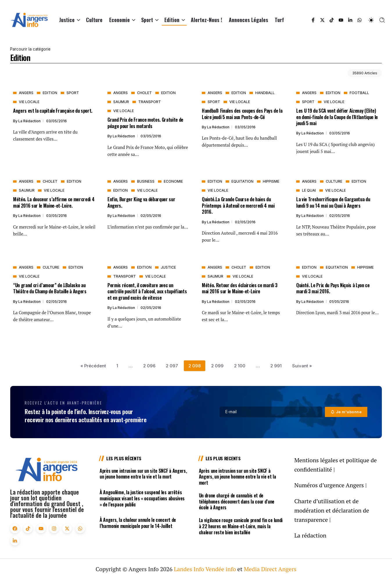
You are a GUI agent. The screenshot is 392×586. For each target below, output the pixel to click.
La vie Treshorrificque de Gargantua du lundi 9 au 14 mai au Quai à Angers (333, 202)
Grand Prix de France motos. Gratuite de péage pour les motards (145, 123)
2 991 (276, 366)
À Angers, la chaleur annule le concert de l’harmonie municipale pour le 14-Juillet (138, 523)
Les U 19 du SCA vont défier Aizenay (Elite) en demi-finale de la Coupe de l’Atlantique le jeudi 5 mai (337, 117)
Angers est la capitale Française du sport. (53, 110)
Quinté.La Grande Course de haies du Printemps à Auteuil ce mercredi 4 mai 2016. (238, 205)
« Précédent (93, 366)
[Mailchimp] (346, 412)
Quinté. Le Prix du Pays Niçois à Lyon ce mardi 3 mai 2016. (333, 288)
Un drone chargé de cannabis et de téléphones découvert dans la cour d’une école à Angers (237, 501)
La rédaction (30, 121)
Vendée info (221, 569)
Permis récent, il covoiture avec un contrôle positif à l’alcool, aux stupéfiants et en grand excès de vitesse (147, 291)
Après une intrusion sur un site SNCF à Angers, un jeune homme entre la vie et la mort (143, 474)
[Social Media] (313, 20)
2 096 (149, 366)
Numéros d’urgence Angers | (330, 485)
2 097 (172, 366)
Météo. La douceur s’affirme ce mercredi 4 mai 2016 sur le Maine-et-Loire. (54, 202)
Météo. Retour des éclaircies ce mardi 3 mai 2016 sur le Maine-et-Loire (240, 288)
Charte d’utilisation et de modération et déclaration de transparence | (332, 510)
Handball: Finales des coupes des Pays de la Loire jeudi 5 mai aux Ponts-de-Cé (242, 114)
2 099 (217, 366)
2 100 (240, 366)
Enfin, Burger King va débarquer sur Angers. (141, 202)
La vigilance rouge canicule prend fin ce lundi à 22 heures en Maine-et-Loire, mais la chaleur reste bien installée (241, 526)
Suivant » (302, 366)
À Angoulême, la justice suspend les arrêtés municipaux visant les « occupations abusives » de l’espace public (142, 498)
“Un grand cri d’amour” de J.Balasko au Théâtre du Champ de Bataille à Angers (50, 288)
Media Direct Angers (270, 569)
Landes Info (189, 569)
